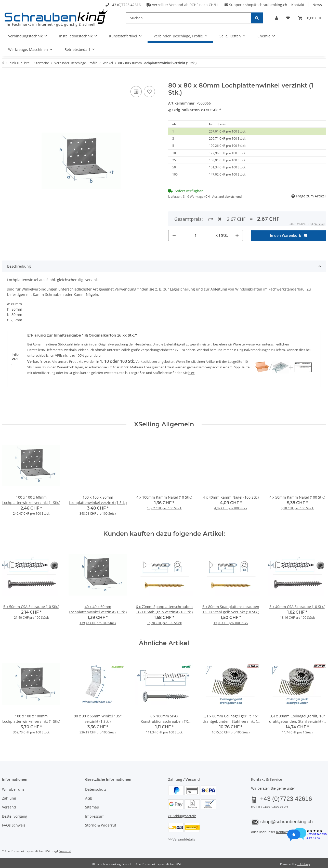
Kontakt (298, 5)
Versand (9, 807)
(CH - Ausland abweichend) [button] (224, 197)
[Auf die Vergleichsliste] (136, 92)
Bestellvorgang (15, 816)
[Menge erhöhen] (237, 217)
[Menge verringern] (174, 217)
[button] (277, 18)
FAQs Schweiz (14, 825)
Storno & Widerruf (101, 825)
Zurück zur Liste (18, 63)
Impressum (95, 816)
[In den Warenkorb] (6, 79)
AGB (89, 798)
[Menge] (196, 217)
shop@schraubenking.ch (266, 5)
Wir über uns (13, 789)
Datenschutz (96, 789)
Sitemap (92, 807)
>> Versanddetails (182, 839)
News (317, 5)
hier (191, 373)
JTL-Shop (304, 864)
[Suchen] (189, 18)
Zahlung (9, 798)
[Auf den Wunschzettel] (149, 92)
